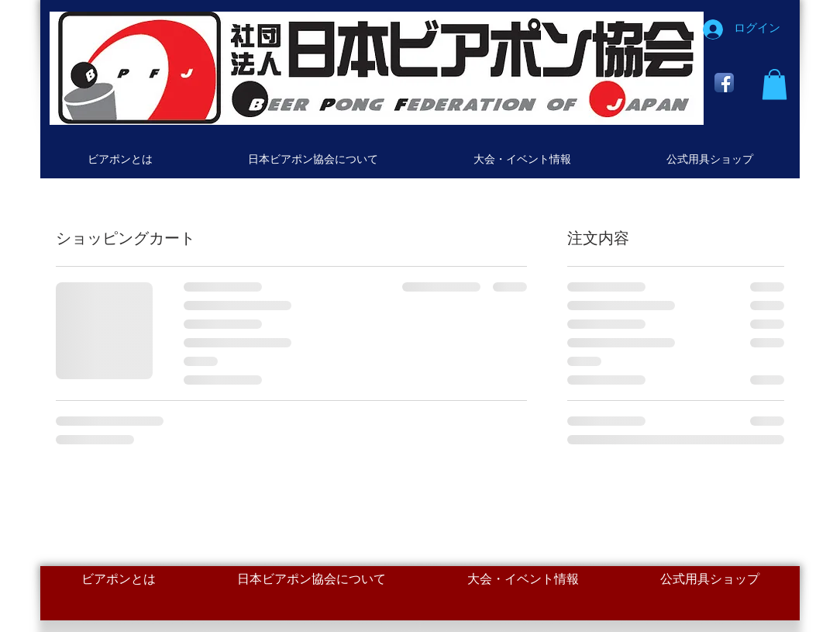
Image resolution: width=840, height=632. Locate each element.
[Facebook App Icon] (724, 83)
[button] (775, 84)
